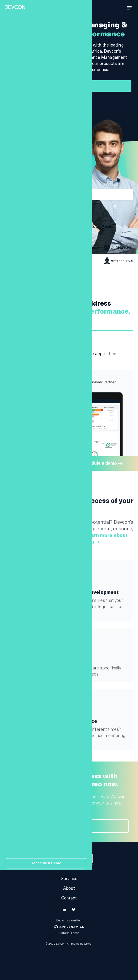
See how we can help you (66, 103)
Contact (69, 898)
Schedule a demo (68, 86)
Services (69, 879)
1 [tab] (69, 330)
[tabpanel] (69, 348)
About (69, 889)
